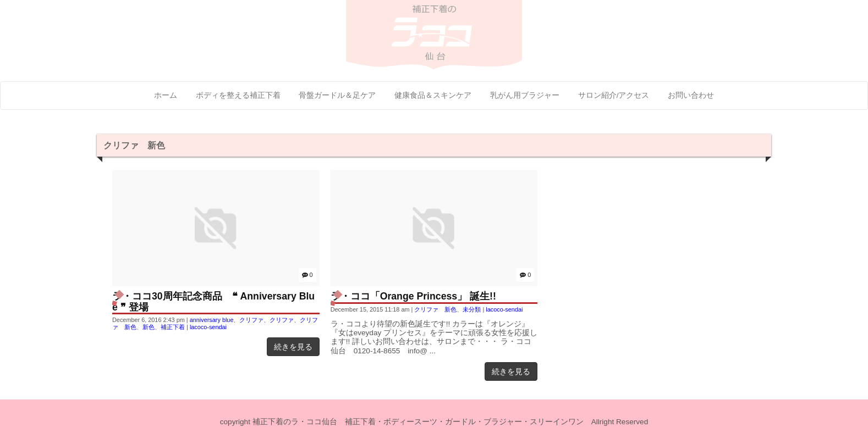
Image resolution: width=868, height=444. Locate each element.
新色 (149, 327)
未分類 (472, 309)
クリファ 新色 (435, 309)
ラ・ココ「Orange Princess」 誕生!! (413, 296)
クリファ (251, 320)
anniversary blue (212, 320)
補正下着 (173, 327)
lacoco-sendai (208, 327)
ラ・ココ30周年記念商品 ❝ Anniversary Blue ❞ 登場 (213, 301)
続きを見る (293, 347)
